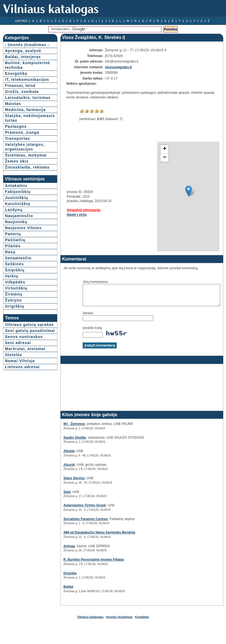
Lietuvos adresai (22, 427)
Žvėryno (13, 347)
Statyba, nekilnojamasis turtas (21, 144)
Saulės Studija (61, 442)
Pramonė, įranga (22, 160)
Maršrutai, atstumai (16, 407)
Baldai (55, 591)
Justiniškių (16, 244)
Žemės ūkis (17, 198)
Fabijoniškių (18, 238)
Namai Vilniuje (20, 421)
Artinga (55, 550)
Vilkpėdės (15, 329)
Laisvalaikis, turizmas (18, 114)
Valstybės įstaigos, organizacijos (19, 177)
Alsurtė (55, 469)
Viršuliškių (16, 335)
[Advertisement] (76, 162)
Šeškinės (14, 311)
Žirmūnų (14, 341)
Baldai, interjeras (23, 61)
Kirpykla (56, 577)
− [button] (151, 158)
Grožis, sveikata (22, 106)
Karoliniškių (18, 250)
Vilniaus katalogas (90, 621)
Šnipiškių (15, 317)
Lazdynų (14, 256)
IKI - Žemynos (61, 428)
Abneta (55, 455)
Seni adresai (18, 399)
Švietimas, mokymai (16, 190)
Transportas (17, 166)
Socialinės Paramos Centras (72, 523)
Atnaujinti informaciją (70, 210)
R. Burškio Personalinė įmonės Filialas (80, 564)
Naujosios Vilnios (23, 274)
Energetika (16, 83)
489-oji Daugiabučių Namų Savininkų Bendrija (86, 537)
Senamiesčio (18, 305)
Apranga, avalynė (23, 55)
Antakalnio (16, 232)
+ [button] (151, 149)
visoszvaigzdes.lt (109, 67)
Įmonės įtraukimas (119, 621)
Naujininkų (16, 268)
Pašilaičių (15, 286)
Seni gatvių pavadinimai (18, 384)
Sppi (53, 496)
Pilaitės (13, 293)
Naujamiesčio (19, 262)
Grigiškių (15, 353)
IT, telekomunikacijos (24, 91)
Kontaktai (142, 621)
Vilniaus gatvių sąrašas (21, 374)
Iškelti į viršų (63, 215)
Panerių (13, 280)
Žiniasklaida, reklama (18, 207)
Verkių (12, 323)
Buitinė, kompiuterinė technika (19, 72)
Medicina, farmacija (15, 131)
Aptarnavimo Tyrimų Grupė (71, 509)
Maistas (13, 122)
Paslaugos (16, 154)
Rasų (10, 299)
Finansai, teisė (20, 100)
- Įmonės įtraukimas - (17, 47)
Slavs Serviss (60, 482)
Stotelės (13, 415)
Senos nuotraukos (24, 393)
